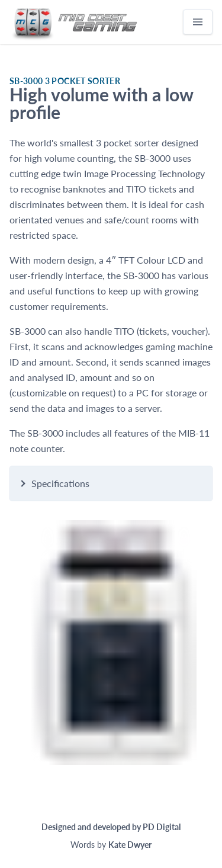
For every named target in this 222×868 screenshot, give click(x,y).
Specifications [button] (60, 483)
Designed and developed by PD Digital (111, 827)
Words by (111, 845)
